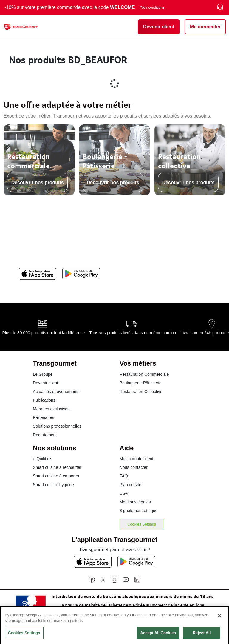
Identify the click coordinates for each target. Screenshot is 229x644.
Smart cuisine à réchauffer (57, 467)
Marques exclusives (51, 409)
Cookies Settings (142, 524)
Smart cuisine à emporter (56, 476)
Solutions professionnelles (57, 426)
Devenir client (45, 383)
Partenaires (44, 417)
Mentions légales (135, 502)
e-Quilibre (42, 459)
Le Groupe (43, 374)
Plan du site (130, 485)
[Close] (219, 618)
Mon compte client (137, 459)
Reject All (202, 635)
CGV (124, 493)
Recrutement (45, 435)
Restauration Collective (141, 392)
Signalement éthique (139, 511)
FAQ (124, 476)
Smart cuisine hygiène (53, 485)
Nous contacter (134, 467)
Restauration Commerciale (144, 374)
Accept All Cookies (158, 635)
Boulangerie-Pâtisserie (141, 383)
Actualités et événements (56, 392)
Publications (44, 400)
